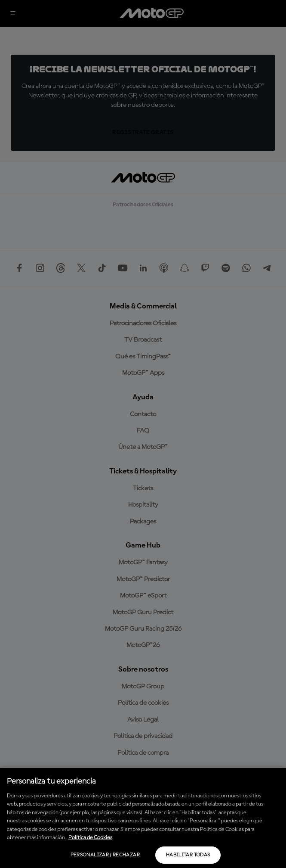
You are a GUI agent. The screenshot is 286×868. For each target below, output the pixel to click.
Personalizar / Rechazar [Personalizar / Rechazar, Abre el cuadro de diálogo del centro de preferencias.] (105, 855)
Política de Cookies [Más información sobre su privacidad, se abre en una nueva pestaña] (90, 838)
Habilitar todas (188, 855)
